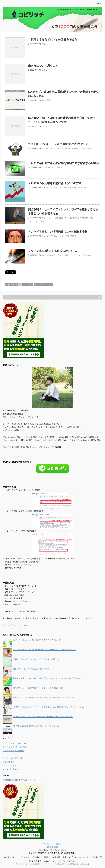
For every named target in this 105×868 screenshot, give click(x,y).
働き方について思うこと (43, 66)
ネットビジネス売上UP (51, 148)
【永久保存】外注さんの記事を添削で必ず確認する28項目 (64, 163)
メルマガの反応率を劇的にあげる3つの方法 (55, 183)
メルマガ (77, 148)
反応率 (83, 188)
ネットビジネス (40, 221)
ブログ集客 (58, 168)
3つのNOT (86, 218)
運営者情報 (52, 847)
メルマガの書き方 (66, 148)
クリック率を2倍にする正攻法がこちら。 (53, 251)
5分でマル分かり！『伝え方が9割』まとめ (31, 669)
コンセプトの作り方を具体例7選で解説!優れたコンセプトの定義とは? (43, 717)
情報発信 (73, 236)
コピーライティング (76, 255)
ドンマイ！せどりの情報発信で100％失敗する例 (58, 232)
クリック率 (64, 255)
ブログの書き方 (48, 168)
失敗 (67, 236)
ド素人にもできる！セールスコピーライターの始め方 (36, 659)
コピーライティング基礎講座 (53, 218)
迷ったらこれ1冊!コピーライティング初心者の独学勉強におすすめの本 (43, 697)
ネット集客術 (47, 100)
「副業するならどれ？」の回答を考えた (53, 40)
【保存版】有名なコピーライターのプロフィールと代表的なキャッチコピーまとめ (48, 707)
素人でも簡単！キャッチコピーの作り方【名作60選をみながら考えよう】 (45, 650)
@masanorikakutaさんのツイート (19, 780)
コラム (45, 44)
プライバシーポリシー (52, 844)
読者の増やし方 (87, 148)
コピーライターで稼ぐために (15, 743)
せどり (62, 236)
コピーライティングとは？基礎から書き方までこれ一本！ (38, 640)
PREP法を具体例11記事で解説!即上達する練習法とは (36, 726)
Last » (49, 285)
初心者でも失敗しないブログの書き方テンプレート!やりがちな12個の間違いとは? (48, 678)
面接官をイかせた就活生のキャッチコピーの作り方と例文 (38, 688)
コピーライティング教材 (13, 751)
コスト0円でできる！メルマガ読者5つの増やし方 (58, 144)
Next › (41, 285)
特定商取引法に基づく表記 (52, 850)
